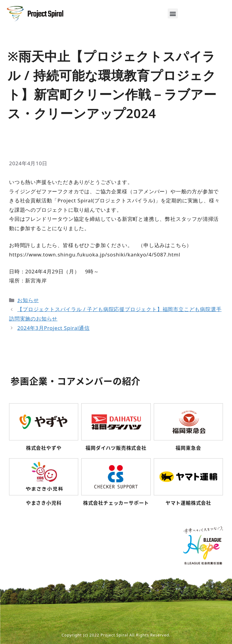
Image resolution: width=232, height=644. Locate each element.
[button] (173, 13)
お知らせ (28, 300)
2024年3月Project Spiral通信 (53, 328)
